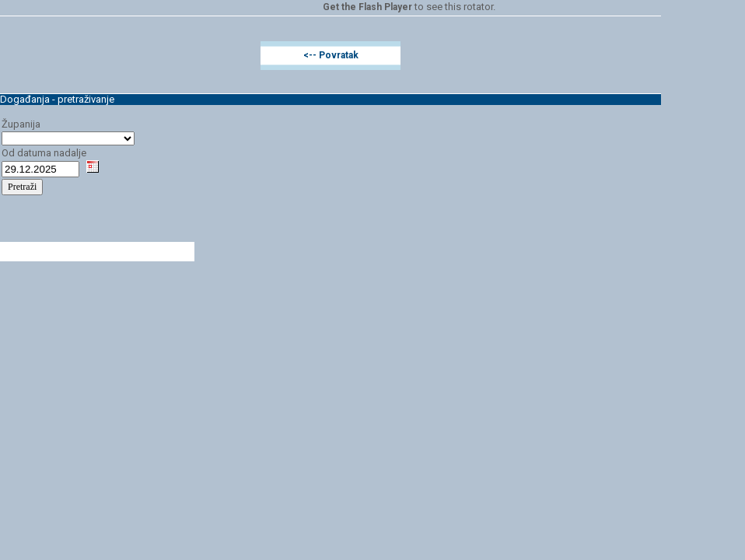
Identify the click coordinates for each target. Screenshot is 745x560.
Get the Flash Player (367, 7)
